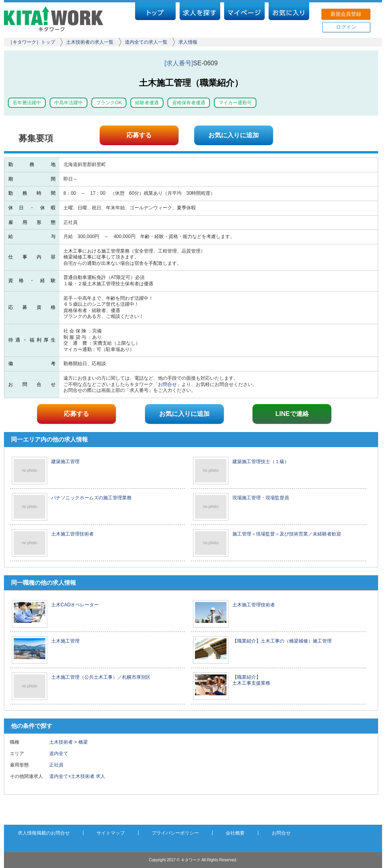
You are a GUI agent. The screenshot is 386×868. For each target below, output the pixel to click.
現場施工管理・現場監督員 (261, 498)
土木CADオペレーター (75, 605)
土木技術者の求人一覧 (90, 42)
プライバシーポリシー (175, 833)
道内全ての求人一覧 (146, 42)
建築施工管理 (65, 462)
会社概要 (235, 833)
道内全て (59, 753)
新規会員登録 (346, 14)
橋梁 (83, 742)
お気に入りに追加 (234, 135)
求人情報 (188, 42)
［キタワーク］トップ (32, 42)
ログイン (346, 27)
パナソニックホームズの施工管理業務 (91, 498)
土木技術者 (61, 742)
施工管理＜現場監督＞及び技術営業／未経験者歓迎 (287, 534)
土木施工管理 (65, 641)
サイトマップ (111, 833)
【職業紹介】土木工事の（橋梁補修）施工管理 (282, 641)
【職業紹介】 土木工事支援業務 (251, 680)
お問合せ (167, 384)
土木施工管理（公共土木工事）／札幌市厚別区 (101, 677)
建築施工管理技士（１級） (261, 462)
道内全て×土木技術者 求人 (77, 776)
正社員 (59, 765)
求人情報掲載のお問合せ (44, 833)
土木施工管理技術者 (72, 534)
